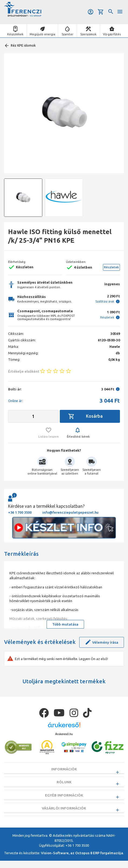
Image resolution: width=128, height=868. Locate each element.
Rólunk (64, 784)
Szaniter (68, 34)
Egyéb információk (64, 799)
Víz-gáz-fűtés (112, 34)
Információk (64, 769)
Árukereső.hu (64, 734)
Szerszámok (88, 34)
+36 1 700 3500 (20, 512)
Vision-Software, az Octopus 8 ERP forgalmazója (82, 860)
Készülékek (15, 34)
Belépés (91, 12)
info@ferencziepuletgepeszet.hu (70, 512)
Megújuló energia (42, 34)
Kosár (101, 12)
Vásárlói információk (64, 814)
